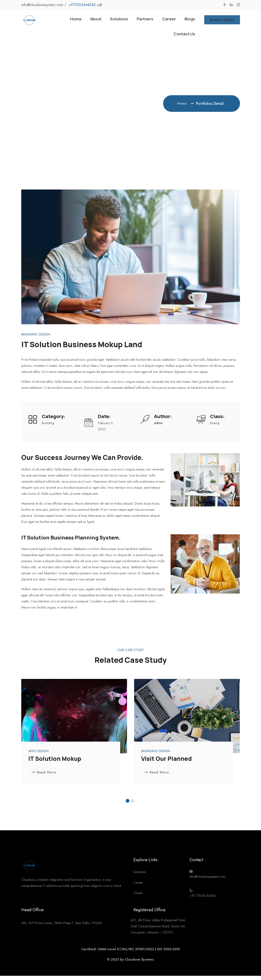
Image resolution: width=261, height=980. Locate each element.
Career (167, 20)
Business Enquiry (222, 20)
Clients (138, 897)
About (87, 20)
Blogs (189, 20)
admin (158, 427)
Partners (142, 20)
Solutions (113, 20)
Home (66, 20)
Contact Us (183, 37)
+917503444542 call (85, 5)
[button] (128, 805)
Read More (45, 776)
